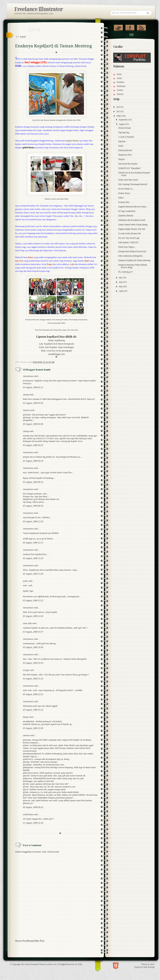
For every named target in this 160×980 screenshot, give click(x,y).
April (121, 291)
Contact (131, 35)
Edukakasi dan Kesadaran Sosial (132, 220)
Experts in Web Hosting (145, 967)
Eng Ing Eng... (124, 132)
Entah (121, 146)
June (121, 282)
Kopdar (23, 37)
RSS (141, 27)
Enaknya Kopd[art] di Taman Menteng (134, 260)
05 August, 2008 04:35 (33, 445)
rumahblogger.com (56, 354)
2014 (119, 107)
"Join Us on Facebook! (130, 27)
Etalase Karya (124, 193)
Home (30, 941)
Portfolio (120, 82)
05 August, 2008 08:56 (33, 506)
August (122, 124)
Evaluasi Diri (124, 202)
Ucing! (26, 670)
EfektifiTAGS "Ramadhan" (130, 168)
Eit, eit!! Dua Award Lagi (129, 238)
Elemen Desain (125, 128)
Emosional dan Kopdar (128, 164)
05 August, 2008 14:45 (33, 616)
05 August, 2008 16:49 (33, 647)
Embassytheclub (125, 150)
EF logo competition (127, 211)
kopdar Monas (72, 141)
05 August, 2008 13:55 (33, 600)
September (124, 120)
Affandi (31, 66)
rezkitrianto (28, 814)
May (121, 286)
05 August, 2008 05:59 (33, 461)
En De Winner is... (126, 189)
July (121, 277)
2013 (119, 111)
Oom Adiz (27, 623)
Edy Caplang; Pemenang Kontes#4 (133, 184)
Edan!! (121, 198)
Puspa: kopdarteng (56, 340)
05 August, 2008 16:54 (33, 663)
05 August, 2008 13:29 (33, 558)
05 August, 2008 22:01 (33, 694)
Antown (26, 410)
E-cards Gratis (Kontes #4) (129, 233)
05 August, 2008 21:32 (33, 678)
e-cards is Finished (126, 137)
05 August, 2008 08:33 (33, 482)
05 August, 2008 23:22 (33, 710)
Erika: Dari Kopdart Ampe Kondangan (56, 347)
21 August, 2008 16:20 (33, 823)
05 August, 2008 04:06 (33, 424)
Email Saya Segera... (127, 247)
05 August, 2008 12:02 (33, 521)
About (119, 78)
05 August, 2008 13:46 (33, 574)
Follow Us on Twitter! (118, 27)
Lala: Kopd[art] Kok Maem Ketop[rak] (56, 344)
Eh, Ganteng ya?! (126, 272)
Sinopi (26, 717)
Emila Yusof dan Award (128, 180)
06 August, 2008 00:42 (33, 807)
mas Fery (19, 261)
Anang (26, 394)
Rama (30, 257)
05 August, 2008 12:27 (33, 543)
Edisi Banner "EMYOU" (129, 242)
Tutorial (120, 94)
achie (25, 581)
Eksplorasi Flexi (125, 155)
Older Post (39, 941)
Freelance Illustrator (39, 9)
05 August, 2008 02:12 (33, 387)
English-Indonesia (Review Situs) (132, 207)
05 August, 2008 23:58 (33, 728)
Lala (34, 120)
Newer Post (21, 941)
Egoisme (122, 141)
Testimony (121, 86)
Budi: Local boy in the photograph (56, 351)
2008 (119, 116)
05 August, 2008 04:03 (33, 403)
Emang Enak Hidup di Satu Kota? (132, 251)
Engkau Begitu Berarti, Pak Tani (132, 229)
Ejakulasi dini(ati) (126, 216)
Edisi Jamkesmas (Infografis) (130, 256)
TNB (80, 964)
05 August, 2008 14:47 (33, 632)
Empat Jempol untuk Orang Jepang (133, 224)
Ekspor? (122, 159)
